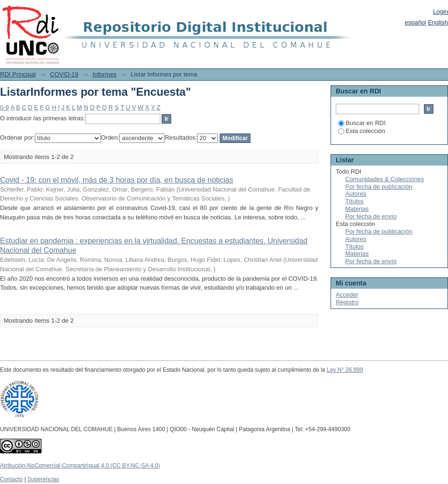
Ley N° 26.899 (345, 370)
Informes (104, 74)
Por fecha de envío (371, 216)
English (438, 22)
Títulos (354, 201)
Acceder (347, 295)
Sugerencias (43, 479)
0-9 (4, 107)
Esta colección (362, 131)
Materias (357, 209)
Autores (356, 194)
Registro (347, 302)
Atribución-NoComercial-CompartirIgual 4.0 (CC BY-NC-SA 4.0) (80, 466)
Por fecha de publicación (379, 187)
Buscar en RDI (362, 123)
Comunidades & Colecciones (385, 179)
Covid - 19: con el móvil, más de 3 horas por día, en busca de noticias (116, 180)
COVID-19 (64, 74)
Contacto (11, 479)
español (415, 22)
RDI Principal (18, 74)
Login (440, 12)
